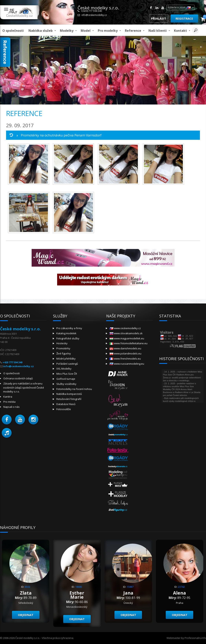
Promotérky (63, 348)
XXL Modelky (64, 369)
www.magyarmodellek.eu (127, 338)
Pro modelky (108, 31)
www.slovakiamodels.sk (126, 333)
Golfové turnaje (66, 379)
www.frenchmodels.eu (125, 359)
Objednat (26, 615)
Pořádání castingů (67, 364)
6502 (27, 587)
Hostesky (62, 343)
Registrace (184, 18)
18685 (79, 587)
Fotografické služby (68, 338)
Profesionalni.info (195, 638)
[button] (7, 420)
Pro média (9, 402)
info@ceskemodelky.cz (94, 15)
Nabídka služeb (41, 31)
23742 (181, 587)
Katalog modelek (66, 333)
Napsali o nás (11, 407)
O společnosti (13, 31)
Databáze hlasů (66, 404)
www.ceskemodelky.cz (125, 328)
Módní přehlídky (66, 359)
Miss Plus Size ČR (67, 374)
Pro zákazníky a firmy (69, 328)
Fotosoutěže (64, 409)
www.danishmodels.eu (125, 348)
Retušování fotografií (69, 399)
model (86, 31)
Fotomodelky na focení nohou (74, 389)
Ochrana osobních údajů (18, 378)
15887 (130, 587)
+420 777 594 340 (12, 362)
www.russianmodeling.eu (127, 364)
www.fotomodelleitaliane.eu (129, 343)
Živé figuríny (64, 353)
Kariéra (8, 397)
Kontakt (180, 31)
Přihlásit (159, 18)
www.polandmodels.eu (125, 353)
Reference (133, 31)
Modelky (67, 31)
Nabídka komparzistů (69, 394)
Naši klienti (158, 31)
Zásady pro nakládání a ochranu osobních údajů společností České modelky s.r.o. (24, 388)
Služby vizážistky (66, 384)
